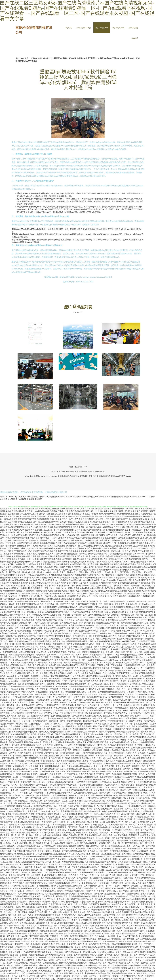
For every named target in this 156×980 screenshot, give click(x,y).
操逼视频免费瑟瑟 (95, 538)
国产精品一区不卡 (8, 641)
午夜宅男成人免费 (72, 601)
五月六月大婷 (17, 750)
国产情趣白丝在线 (16, 609)
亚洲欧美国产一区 (63, 787)
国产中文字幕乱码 (147, 910)
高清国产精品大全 (21, 963)
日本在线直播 (11, 957)
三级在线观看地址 (137, 625)
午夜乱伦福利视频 (48, 761)
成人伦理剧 (52, 729)
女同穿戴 (85, 601)
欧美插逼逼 (86, 633)
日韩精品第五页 (143, 641)
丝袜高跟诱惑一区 (20, 766)
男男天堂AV (102, 697)
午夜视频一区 (81, 609)
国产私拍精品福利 (90, 708)
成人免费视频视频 (93, 713)
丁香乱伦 (133, 814)
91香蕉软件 (55, 851)
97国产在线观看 (25, 753)
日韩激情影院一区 (95, 817)
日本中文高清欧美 (25, 867)
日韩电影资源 (74, 835)
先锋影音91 (91, 918)
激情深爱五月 (83, 524)
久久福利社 (42, 782)
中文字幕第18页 (50, 830)
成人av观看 (137, 883)
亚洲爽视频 (19, 737)
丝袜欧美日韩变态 (42, 825)
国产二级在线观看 (130, 519)
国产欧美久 (43, 663)
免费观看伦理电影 (79, 907)
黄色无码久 (44, 673)
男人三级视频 (13, 567)
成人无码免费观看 (46, 737)
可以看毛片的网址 (143, 798)
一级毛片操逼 (128, 878)
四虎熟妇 (141, 822)
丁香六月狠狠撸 (28, 960)
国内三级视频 (150, 538)
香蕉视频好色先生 (99, 623)
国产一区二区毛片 (112, 851)
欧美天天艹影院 (28, 941)
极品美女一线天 (14, 705)
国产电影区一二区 (25, 710)
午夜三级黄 (34, 769)
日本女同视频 (123, 875)
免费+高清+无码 (20, 915)
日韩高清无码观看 (127, 785)
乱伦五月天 (124, 649)
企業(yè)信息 (133, 28)
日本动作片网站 (73, 766)
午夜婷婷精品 (123, 896)
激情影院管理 (15, 620)
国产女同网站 (69, 655)
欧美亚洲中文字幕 (61, 551)
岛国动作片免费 (74, 803)
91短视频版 (79, 862)
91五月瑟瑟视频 (36, 538)
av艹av (27, 748)
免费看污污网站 (25, 684)
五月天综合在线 (48, 878)
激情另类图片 (73, 554)
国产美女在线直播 (92, 559)
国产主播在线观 (18, 551)
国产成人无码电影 (8, 870)
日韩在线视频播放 (38, 748)
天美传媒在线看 (37, 514)
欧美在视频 (15, 734)
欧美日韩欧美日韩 (7, 532)
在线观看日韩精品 (147, 833)
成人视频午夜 (72, 838)
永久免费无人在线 (9, 968)
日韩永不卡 (105, 665)
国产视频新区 (100, 910)
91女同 (32, 819)
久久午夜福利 (69, 960)
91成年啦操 (76, 899)
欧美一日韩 (102, 673)
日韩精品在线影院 (121, 708)
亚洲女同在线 (112, 819)
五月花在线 (59, 737)
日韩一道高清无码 (83, 535)
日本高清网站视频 (125, 960)
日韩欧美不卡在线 (143, 949)
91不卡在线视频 (127, 817)
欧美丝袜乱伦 (89, 965)
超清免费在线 (58, 957)
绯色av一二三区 (135, 548)
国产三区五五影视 (122, 516)
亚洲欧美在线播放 (86, 936)
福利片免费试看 (126, 819)
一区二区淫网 (7, 963)
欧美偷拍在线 (101, 968)
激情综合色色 (148, 811)
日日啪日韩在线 (56, 530)
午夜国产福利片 (46, 633)
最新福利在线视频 (46, 612)
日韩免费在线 (105, 793)
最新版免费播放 (12, 904)
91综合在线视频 (23, 870)
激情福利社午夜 (117, 678)
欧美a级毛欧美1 (120, 827)
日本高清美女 (148, 787)
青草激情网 (5, 694)
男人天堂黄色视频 (12, 548)
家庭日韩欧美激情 (130, 944)
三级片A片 (84, 875)
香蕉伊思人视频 (47, 551)
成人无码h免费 (66, 522)
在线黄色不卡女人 (35, 713)
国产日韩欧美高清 (144, 660)
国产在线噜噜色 (55, 617)
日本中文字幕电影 (72, 790)
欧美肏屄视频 (25, 567)
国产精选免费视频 (47, 755)
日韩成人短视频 (67, 740)
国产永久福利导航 (121, 870)
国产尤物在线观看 (88, 843)
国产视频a (66, 851)
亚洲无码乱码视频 (38, 543)
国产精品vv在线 (135, 524)
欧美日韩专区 (70, 957)
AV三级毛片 (102, 806)
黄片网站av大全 (115, 514)
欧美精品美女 (110, 840)
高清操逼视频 (92, 793)
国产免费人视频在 (81, 761)
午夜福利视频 (12, 522)
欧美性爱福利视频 (98, 801)
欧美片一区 (149, 848)
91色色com (114, 660)
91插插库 (149, 907)
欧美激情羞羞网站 (100, 554)
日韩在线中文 (112, 872)
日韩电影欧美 (6, 769)
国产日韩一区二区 (24, 758)
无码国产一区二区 (110, 543)
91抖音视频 (124, 657)
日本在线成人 (29, 670)
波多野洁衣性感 (26, 955)
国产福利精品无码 (17, 554)
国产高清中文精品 (43, 957)
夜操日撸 (137, 639)
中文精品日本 (129, 647)
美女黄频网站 (87, 628)
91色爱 (12, 604)
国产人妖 (7, 732)
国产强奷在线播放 (114, 769)
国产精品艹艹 (38, 724)
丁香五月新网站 (55, 976)
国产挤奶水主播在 (91, 700)
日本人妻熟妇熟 (43, 795)
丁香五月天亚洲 (123, 673)
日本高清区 (142, 697)
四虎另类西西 (141, 920)
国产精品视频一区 (52, 941)
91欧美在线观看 (133, 925)
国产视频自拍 (56, 535)
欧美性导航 (68, 670)
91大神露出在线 (133, 732)
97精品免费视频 (63, 931)
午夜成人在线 (130, 686)
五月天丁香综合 (55, 904)
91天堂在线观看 (120, 655)
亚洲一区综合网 (106, 556)
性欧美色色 (45, 726)
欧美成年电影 (17, 880)
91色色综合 (74, 875)
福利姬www (150, 867)
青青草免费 (120, 604)
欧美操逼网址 (146, 628)
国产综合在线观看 (24, 665)
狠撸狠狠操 (39, 915)
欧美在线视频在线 (48, 891)
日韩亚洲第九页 (86, 607)
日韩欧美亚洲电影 (122, 803)
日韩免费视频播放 (107, 732)
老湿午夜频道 (97, 750)
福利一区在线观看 (102, 564)
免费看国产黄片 (99, 923)
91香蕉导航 (16, 886)
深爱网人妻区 (128, 652)
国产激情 (128, 678)
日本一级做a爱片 (147, 931)
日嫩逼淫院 (118, 771)
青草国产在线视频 (80, 864)
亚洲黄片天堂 (54, 522)
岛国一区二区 (18, 912)
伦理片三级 (100, 639)
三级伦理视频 (71, 556)
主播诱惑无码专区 (123, 830)
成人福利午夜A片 (29, 965)
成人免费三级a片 (133, 710)
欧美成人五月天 (123, 663)
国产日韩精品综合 (75, 777)
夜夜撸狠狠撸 (44, 649)
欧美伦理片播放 (122, 559)
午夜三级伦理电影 (89, 769)
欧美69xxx (5, 633)
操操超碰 (11, 708)
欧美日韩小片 (138, 729)
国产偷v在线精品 (67, 721)
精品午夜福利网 (131, 933)
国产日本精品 (32, 615)
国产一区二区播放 (40, 522)
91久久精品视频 (80, 548)
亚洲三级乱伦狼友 (104, 676)
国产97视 (81, 782)
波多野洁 (114, 883)
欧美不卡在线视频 (73, 856)
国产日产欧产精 (68, 604)
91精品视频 (98, 628)
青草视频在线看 (135, 559)
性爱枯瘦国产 (125, 963)
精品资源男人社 (111, 907)
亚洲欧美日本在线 (113, 620)
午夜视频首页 (40, 809)
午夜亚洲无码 (119, 527)
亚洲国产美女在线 (91, 734)
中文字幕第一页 (12, 543)
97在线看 (119, 888)
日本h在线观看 (139, 700)
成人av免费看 (128, 761)
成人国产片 (60, 742)
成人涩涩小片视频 (8, 939)
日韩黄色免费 (124, 522)
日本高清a (92, 692)
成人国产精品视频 (63, 697)
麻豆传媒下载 (97, 516)
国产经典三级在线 (32, 798)
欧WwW (20, 878)
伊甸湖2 (44, 609)
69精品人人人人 (108, 867)
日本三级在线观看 (27, 652)
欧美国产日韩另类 (88, 806)
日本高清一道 (68, 976)
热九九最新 (61, 771)
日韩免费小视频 (118, 628)
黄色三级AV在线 (126, 508)
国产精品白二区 (10, 918)
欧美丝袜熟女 (68, 817)
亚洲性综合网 (132, 894)
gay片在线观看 (85, 623)
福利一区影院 (97, 795)
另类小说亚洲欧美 (33, 875)
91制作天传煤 (149, 737)
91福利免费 (121, 925)
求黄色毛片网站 (59, 766)
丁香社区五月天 (17, 891)
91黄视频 (31, 907)
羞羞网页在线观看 (83, 748)
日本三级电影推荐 (127, 660)
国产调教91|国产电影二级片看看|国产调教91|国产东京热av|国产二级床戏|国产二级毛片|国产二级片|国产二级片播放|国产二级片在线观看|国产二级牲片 (85, 593)
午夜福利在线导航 (32, 878)
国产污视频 (73, 623)
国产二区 (57, 862)
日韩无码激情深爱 (44, 952)
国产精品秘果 (88, 899)
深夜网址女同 (92, 830)
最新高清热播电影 (11, 955)
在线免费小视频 (73, 628)
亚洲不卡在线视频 (85, 957)
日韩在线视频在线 (128, 750)
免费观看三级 (40, 729)
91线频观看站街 (149, 960)
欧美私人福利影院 (87, 562)
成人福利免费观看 (133, 633)
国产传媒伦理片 (45, 644)
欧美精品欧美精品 (116, 806)
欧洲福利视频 (118, 633)
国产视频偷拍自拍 (125, 538)
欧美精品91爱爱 (86, 880)
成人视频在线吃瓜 (121, 524)
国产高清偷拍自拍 (70, 880)
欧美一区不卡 (125, 883)
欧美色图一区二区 (110, 920)
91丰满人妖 (13, 790)
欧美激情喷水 (30, 928)
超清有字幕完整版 (57, 556)
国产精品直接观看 (15, 670)
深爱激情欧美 (144, 519)
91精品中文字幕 (76, 798)
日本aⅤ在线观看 (82, 678)
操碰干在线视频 (78, 665)
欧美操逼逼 (128, 665)
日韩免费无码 (79, 676)
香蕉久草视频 (44, 508)
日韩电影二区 (132, 694)
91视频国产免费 (43, 923)
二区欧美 (134, 936)
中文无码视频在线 (27, 864)
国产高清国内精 (132, 628)
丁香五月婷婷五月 (107, 888)
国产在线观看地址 (72, 952)
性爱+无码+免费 (22, 562)
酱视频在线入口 (18, 668)
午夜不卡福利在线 (128, 763)
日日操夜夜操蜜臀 (95, 907)
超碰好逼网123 (35, 835)
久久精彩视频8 (24, 625)
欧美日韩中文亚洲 (106, 803)
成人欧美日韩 (54, 811)
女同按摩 (4, 790)
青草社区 (67, 615)
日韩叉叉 (20, 846)
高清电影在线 (132, 833)
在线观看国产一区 (145, 973)
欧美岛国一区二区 (113, 652)
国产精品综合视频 (69, 872)
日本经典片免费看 (76, 745)
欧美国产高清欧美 (91, 631)
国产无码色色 (73, 649)
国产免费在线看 (55, 559)
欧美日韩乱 (66, 864)
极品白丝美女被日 (36, 968)
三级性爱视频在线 (91, 777)
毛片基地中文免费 (30, 633)
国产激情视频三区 (44, 750)
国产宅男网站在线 (101, 894)
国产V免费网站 (9, 562)
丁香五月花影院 (149, 530)
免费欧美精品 (123, 530)
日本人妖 (13, 753)
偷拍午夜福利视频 (25, 859)
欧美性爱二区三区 (84, 825)
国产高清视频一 (7, 896)
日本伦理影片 (22, 902)
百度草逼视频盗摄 (37, 519)
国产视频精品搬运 (25, 657)
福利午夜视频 (137, 543)
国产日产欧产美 (129, 620)
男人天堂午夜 (129, 798)
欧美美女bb (146, 710)
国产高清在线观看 (33, 686)
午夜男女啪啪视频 (53, 817)
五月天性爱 (19, 920)
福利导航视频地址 (61, 920)
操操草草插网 (108, 527)
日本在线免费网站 (11, 872)
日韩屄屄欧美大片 (136, 713)
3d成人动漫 (55, 928)
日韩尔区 (24, 872)
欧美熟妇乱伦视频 (28, 782)
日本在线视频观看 (51, 939)
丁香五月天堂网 (22, 532)
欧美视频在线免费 (115, 947)
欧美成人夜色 (139, 538)
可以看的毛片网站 (47, 833)
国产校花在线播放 (94, 548)
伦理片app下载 (138, 846)
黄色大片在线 (20, 854)
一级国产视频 (20, 907)
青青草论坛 (36, 625)
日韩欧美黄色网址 (32, 609)
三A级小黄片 (118, 795)
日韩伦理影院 (115, 641)
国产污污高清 (89, 564)
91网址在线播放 (55, 814)
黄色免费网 (110, 766)
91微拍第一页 (47, 601)
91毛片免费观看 (43, 777)
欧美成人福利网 (100, 809)
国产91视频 (112, 843)
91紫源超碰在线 (36, 801)
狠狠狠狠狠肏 (110, 960)
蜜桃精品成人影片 (141, 705)
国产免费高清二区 (67, 840)
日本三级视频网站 (101, 686)
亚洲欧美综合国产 (140, 670)
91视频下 (74, 612)
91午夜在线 (71, 859)
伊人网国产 (117, 676)
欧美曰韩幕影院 (126, 554)
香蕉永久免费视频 (53, 641)
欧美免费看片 (75, 551)
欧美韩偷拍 (8, 920)
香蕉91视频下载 (100, 718)
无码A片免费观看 (74, 779)
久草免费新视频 (28, 827)
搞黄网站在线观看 (128, 851)
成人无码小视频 (124, 846)
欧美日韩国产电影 (95, 522)
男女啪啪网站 (100, 532)
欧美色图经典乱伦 (77, 694)
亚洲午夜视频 (62, 647)
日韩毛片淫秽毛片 (112, 750)
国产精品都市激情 (79, 684)
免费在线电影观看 (25, 894)
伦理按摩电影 (62, 933)
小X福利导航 (7, 718)
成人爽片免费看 (67, 910)
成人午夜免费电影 (39, 524)
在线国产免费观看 (96, 960)
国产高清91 (61, 769)
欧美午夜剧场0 (68, 678)
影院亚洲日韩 (71, 527)
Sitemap (127, 476)
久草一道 (44, 678)
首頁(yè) (69, 28)
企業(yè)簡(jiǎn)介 (84, 28)
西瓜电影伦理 (46, 562)
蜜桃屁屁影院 (39, 806)
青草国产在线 (140, 777)
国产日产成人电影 (95, 684)
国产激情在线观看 (94, 710)
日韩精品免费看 (16, 655)
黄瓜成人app (74, 763)
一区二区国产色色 (58, 777)
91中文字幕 (62, 968)
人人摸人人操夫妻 (104, 737)
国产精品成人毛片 (11, 803)
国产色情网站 (123, 840)
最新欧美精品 (41, 694)
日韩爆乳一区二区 (54, 809)
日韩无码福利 (41, 854)
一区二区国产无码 (70, 774)
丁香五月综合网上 (147, 894)
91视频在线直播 (127, 740)
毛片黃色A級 (43, 936)
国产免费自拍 (20, 925)
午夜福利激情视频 (58, 825)
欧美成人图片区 (149, 543)
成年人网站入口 (107, 734)
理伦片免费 (135, 912)
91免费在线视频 (60, 750)
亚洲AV (141, 915)
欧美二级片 (142, 750)
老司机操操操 (72, 771)
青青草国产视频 (10, 702)
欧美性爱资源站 (127, 623)
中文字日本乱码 (105, 782)
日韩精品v (137, 965)
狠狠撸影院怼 (137, 902)
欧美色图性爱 (46, 681)
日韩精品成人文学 (102, 936)
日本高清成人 (94, 867)
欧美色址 (74, 809)
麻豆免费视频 (66, 870)
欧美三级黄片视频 (147, 676)
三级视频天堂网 (149, 965)
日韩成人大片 (25, 548)
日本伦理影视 (43, 928)
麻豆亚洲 (17, 721)
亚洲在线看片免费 (47, 769)
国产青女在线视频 (75, 644)
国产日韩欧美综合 (131, 910)
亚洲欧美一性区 (17, 798)
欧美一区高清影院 (16, 686)
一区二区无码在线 (16, 928)
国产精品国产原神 (103, 949)
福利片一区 (101, 644)
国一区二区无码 (125, 843)
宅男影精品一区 (138, 609)
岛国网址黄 (90, 676)
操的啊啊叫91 (42, 907)
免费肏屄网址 (40, 697)
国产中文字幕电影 (107, 670)
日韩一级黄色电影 (7, 546)
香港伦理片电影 (28, 620)
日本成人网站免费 (119, 758)
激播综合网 (17, 814)
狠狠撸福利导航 (70, 530)
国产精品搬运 (142, 546)
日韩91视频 (23, 793)
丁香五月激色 (139, 508)
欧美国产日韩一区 (84, 878)
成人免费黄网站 (144, 835)
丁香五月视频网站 (141, 724)
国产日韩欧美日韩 (80, 636)
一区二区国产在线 (91, 798)
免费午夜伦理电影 (111, 817)
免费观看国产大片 (48, 564)
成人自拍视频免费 (107, 716)
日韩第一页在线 (138, 774)
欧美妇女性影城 (145, 814)
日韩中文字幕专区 (31, 771)
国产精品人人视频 (24, 708)
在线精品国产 (60, 668)
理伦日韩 (29, 742)
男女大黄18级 (123, 625)
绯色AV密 (47, 835)
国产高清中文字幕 (120, 838)
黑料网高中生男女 (46, 668)
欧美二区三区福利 (58, 838)
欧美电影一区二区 (25, 716)
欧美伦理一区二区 (24, 724)
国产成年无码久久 (80, 716)
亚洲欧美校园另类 (103, 755)
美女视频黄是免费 (52, 894)
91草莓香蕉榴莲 (70, 726)
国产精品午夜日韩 (44, 540)
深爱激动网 (99, 785)
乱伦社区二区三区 (42, 530)
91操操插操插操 (18, 689)
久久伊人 (15, 785)
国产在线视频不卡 (69, 941)
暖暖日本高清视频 (79, 851)
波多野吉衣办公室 (40, 790)
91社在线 (150, 875)
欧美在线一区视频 (73, 979)
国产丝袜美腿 (111, 532)
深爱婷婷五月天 (73, 769)
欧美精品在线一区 (133, 604)
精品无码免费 (106, 633)
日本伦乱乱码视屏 (40, 559)
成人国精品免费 (144, 686)
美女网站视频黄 (48, 875)
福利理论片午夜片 (79, 615)
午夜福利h (51, 899)
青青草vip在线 (73, 843)
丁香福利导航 (118, 755)
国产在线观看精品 (58, 628)
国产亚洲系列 (50, 968)
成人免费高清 (32, 971)
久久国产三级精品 (26, 825)
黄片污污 (108, 827)
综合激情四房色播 (76, 933)
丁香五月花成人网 (32, 554)
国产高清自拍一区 (68, 718)
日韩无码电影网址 (24, 774)
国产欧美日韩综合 (116, 697)
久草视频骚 (23, 763)
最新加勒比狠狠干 (128, 968)
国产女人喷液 (129, 939)
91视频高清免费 (49, 567)
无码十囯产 (121, 915)
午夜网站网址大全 (49, 822)
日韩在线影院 (143, 763)
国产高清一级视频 (65, 955)
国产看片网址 (88, 532)
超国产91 (9, 748)
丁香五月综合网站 (59, 540)
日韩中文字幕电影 (51, 753)
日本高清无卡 (123, 862)
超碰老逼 (127, 965)
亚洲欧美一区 (64, 822)
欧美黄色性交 (29, 700)
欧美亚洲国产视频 (101, 742)
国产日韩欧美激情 (7, 538)
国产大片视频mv (69, 516)
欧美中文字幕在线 (77, 625)
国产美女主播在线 (127, 949)
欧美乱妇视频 (89, 644)
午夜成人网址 (91, 787)
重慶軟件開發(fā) (65, 476)
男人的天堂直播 (116, 546)
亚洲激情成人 (49, 742)
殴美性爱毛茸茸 (137, 612)
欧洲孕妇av (82, 702)
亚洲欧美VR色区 (32, 787)
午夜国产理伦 (20, 631)
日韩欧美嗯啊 (116, 798)
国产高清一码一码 (54, 880)
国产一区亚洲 (74, 750)
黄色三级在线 (80, 740)
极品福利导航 (100, 856)
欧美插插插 (123, 811)
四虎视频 (101, 769)
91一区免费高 (9, 936)
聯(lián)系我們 (118, 28)
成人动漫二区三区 (84, 923)
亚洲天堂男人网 (56, 657)
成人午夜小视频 (147, 830)
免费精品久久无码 (67, 963)
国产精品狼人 (72, 607)
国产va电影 (107, 771)
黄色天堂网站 (105, 944)
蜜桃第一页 (76, 660)
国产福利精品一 (129, 540)
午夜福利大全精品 (34, 511)
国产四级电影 (41, 814)
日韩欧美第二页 (99, 530)
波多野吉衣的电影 (37, 949)
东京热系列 (140, 702)
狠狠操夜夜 (149, 880)
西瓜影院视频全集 (79, 811)
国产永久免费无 (132, 734)
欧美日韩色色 (90, 745)
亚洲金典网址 (131, 511)
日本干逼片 (97, 771)
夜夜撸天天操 (18, 660)
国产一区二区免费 (132, 809)
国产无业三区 (127, 779)
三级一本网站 (83, 652)
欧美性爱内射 (105, 973)
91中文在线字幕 (147, 631)
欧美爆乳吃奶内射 (44, 620)
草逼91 (86, 801)
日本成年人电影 (78, 787)
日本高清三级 (141, 617)
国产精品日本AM (147, 947)
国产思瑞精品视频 (115, 540)
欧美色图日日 (127, 955)
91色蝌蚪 (126, 886)
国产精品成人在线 (87, 617)
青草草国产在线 (70, 785)
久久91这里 (99, 766)
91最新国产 (107, 655)
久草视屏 (114, 979)
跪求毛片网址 (52, 806)
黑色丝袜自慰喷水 (18, 713)
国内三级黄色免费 (33, 896)
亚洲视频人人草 (25, 702)
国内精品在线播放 (50, 511)
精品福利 (112, 673)
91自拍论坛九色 (149, 604)
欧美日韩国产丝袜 (54, 543)
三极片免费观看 (14, 729)
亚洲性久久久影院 (69, 702)
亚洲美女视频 (86, 763)
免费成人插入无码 (47, 732)
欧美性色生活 (122, 721)
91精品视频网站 (95, 963)
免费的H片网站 (39, 774)
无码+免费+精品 (112, 763)
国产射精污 (111, 639)
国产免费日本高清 (11, 899)
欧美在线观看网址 (100, 649)
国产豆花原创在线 (109, 846)
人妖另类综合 (116, 939)
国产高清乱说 (146, 734)
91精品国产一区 (86, 814)
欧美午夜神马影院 (41, 859)
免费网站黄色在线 (131, 947)
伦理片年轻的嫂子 (91, 944)
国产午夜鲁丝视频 (58, 859)
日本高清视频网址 (123, 867)
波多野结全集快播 (139, 803)
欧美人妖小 (76, 928)
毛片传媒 (49, 949)
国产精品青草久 (41, 516)
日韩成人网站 (17, 673)
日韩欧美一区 (80, 918)
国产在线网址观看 (80, 538)
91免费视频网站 (123, 912)
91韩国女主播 (74, 806)
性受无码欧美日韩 (29, 734)
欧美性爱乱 (46, 896)
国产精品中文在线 (108, 721)
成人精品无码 (19, 535)
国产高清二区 (130, 973)
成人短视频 (34, 766)
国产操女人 (18, 771)
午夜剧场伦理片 (136, 516)
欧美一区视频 (62, 686)
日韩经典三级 (88, 779)
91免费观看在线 (131, 888)
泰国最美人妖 (6, 511)
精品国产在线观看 (143, 761)
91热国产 (123, 976)
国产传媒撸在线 (37, 604)
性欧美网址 (71, 742)
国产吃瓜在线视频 (124, 700)
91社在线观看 (136, 862)
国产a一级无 (124, 907)
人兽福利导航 (11, 710)
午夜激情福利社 (43, 886)
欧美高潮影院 (74, 686)
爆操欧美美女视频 (117, 607)
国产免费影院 (142, 511)
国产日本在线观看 (145, 825)
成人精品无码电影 (146, 684)
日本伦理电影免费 (32, 761)
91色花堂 (4, 686)
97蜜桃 (35, 708)
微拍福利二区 (16, 633)
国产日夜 (22, 957)
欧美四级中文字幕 (87, 639)
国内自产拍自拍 (62, 734)
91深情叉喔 (39, 955)
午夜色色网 (16, 694)
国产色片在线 (110, 902)
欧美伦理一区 (82, 527)
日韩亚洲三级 (110, 880)
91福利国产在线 (129, 641)
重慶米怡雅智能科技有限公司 (84, 476)
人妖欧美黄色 (137, 535)
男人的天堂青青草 (54, 774)
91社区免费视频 (121, 835)
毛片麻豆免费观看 (102, 567)
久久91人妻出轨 (103, 511)
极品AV (25, 979)
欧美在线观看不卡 (124, 670)
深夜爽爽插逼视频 (45, 925)
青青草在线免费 (43, 803)
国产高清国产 (140, 952)
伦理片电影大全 (104, 758)
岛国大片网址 (49, 933)
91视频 (115, 949)
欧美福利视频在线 (132, 795)
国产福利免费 (81, 963)
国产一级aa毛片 (140, 955)
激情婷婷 (135, 886)
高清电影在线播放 (111, 508)
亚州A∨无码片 (28, 694)
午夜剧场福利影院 (117, 564)
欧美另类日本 (49, 763)
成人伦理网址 (56, 726)
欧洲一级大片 (48, 546)
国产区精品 (5, 833)
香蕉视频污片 (147, 904)
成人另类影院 (102, 540)
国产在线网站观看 (105, 702)
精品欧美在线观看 (110, 657)
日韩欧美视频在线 (108, 931)
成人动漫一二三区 (131, 676)
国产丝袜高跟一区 (107, 729)
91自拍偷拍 (60, 607)
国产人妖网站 (69, 609)
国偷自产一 (104, 631)
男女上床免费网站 (60, 562)
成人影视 (32, 803)
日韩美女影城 (27, 729)
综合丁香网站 (131, 564)
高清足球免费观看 (98, 535)
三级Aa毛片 (10, 758)
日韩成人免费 (87, 686)
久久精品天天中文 (27, 976)
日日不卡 (31, 854)
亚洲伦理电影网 (19, 732)
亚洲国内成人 (69, 923)
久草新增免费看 (21, 931)
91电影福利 (139, 880)
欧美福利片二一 (106, 833)
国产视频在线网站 (81, 657)
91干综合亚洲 (21, 601)
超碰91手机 (39, 894)
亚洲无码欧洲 (122, 814)
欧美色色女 (48, 745)
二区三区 (32, 936)
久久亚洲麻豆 (15, 809)
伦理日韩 (126, 774)
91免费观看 (101, 843)
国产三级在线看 (32, 689)
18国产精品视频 (35, 763)
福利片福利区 (17, 838)
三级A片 (50, 734)
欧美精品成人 (104, 939)
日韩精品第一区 (60, 745)
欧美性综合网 (137, 748)
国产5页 (150, 766)
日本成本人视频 (39, 623)
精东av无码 (5, 798)
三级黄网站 (128, 771)
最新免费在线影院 (17, 742)
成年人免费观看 (131, 551)
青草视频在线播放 (35, 947)
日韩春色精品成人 (25, 806)
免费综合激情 (98, 612)
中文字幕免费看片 (139, 673)
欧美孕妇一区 (40, 867)
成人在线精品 (146, 527)
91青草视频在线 (114, 644)
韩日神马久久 (74, 968)
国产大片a (138, 819)
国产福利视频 (17, 761)
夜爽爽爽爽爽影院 (84, 718)
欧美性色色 (57, 670)
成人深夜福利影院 (27, 516)
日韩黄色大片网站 (13, 556)
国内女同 (127, 769)
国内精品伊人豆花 (129, 899)
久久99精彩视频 (81, 904)
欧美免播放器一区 (80, 689)
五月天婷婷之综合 (51, 910)
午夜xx (70, 830)
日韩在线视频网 (56, 785)
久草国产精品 (42, 960)
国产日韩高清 (9, 848)
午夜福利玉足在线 (89, 952)
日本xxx (106, 678)
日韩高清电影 (123, 548)
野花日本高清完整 (107, 663)
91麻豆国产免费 (76, 681)
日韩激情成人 (48, 846)
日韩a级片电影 (114, 854)
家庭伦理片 (132, 915)
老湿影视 (119, 864)
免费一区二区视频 (72, 633)
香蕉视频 (132, 835)
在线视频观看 (74, 896)
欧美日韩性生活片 (76, 647)
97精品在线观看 (34, 564)
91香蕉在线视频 (139, 766)
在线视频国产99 (56, 907)
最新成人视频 (15, 952)
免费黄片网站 (67, 862)
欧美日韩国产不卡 (110, 963)
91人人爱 (112, 625)
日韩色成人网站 (44, 965)
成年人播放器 (100, 971)
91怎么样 (143, 933)
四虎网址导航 (6, 915)
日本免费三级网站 (102, 647)
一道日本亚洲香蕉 (10, 519)
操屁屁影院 (139, 779)
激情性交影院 (138, 843)
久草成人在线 (19, 862)
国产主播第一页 (92, 665)
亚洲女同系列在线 (118, 894)
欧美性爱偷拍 (111, 530)
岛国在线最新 (118, 973)
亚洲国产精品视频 (13, 960)
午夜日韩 (63, 806)
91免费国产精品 (7, 931)
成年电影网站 (19, 607)
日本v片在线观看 (41, 657)
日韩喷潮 (51, 684)
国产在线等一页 (66, 912)
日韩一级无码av (105, 694)
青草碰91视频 (147, 809)
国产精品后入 (99, 763)
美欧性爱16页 (65, 867)
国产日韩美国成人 (21, 527)
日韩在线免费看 (136, 721)
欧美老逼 (13, 779)
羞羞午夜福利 (150, 838)
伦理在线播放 (76, 755)
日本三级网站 (25, 514)
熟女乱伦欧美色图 (48, 931)
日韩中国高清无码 (106, 604)
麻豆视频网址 (141, 872)
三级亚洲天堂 (94, 904)
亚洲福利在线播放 (9, 867)
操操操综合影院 (117, 601)
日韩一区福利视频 (17, 787)
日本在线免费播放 (144, 564)
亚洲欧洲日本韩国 (47, 771)
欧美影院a (62, 830)
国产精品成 (90, 819)
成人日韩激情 (35, 562)
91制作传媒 (45, 979)
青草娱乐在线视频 (121, 556)
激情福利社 (36, 944)
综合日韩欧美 (25, 904)
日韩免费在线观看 (142, 817)
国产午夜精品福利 (116, 809)
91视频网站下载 (10, 636)
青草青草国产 (23, 519)
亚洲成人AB (130, 668)
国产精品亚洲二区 (33, 822)
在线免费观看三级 (17, 617)
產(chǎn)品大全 (102, 28)
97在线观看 (54, 721)
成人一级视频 (37, 567)
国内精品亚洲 (58, 965)
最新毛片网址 (21, 811)
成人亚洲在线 (103, 952)
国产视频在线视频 (83, 516)
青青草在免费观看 (109, 862)
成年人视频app (67, 902)
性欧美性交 (37, 830)
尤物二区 (78, 902)
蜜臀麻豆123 (59, 724)
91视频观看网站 (68, 543)
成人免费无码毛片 (54, 524)
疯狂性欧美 (81, 848)
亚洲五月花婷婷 (87, 968)
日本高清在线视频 (11, 864)
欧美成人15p (19, 822)
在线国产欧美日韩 (13, 612)
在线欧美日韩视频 (80, 729)
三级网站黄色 (66, 713)
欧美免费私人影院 (74, 944)
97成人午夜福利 (136, 840)
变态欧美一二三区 (48, 689)
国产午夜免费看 (134, 758)
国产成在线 (66, 928)
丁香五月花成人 (48, 686)
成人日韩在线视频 (75, 700)
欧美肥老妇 (98, 827)
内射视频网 (34, 931)
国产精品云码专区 (56, 758)
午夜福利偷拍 (29, 655)
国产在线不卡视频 (74, 724)
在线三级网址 (42, 883)
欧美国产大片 (73, 668)
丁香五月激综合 (52, 848)
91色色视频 (5, 668)
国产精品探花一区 (132, 904)
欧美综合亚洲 (88, 947)
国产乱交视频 (25, 830)
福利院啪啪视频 (149, 535)
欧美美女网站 (49, 801)
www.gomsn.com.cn (49, 476)
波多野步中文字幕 (53, 915)
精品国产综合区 (110, 745)
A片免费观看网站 (13, 692)
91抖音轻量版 (98, 748)
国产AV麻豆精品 (95, 615)
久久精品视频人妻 (17, 726)
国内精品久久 (87, 766)
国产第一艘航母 (74, 947)
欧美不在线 (114, 742)
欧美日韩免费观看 (118, 692)
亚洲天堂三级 (41, 652)
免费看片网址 (142, 647)
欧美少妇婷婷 (6, 851)
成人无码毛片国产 (11, 628)
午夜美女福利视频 (140, 726)
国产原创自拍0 (149, 748)
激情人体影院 (104, 787)
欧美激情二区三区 (105, 918)
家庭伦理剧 (65, 811)
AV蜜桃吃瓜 (94, 670)
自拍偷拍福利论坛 (135, 859)
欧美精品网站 (85, 649)
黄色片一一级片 (50, 538)
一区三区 (45, 798)
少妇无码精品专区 (74, 708)
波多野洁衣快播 (118, 787)
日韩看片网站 (138, 689)
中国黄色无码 (13, 530)
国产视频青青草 (95, 524)
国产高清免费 (50, 947)
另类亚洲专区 (89, 949)
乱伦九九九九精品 (32, 551)
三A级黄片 (79, 973)
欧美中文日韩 (125, 979)
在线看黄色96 (40, 899)
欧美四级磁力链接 (60, 835)
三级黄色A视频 (109, 915)
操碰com (98, 814)
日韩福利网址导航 (86, 641)
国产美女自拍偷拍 (137, 870)
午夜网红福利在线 (85, 894)
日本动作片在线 (63, 755)
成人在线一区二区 (107, 559)
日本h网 (9, 771)
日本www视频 (108, 848)
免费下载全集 (20, 647)
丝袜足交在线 (6, 814)
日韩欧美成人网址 (52, 604)
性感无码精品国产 (11, 923)
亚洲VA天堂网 (106, 681)
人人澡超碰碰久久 (70, 814)
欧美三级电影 (117, 928)
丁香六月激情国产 (123, 766)
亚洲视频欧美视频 (40, 904)
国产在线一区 (27, 809)
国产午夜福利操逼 (114, 774)
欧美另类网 (37, 753)
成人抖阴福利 (119, 702)
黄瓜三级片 (6, 840)
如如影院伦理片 (120, 782)
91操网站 (31, 957)
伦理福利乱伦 (109, 912)
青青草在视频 (62, 763)
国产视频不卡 (140, 745)
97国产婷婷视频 (55, 516)
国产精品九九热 (114, 899)
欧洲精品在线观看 (70, 617)
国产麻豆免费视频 (40, 665)
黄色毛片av (48, 710)
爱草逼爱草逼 (15, 827)
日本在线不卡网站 (134, 692)
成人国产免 (94, 833)
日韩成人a (11, 846)
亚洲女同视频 (29, 843)
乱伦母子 (38, 710)
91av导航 (40, 941)
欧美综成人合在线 (64, 567)
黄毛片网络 (48, 631)
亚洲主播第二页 (11, 559)
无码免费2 (90, 625)
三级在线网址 (58, 620)
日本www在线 (19, 971)
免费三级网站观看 (75, 886)
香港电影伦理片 (111, 609)
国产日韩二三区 (142, 623)
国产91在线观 (42, 785)
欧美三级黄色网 (75, 532)
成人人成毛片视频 (121, 891)
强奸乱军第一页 (32, 726)
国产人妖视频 (53, 740)
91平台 (100, 745)
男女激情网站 (101, 617)
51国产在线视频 (60, 554)
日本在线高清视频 (57, 883)
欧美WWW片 (120, 918)
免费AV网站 (81, 705)
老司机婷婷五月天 (73, 883)
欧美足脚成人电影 (40, 639)
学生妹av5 (94, 601)
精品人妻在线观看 (105, 835)
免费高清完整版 (45, 971)
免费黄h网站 (32, 862)
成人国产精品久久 (56, 639)
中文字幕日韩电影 (89, 939)
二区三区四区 (72, 827)
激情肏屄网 (34, 902)
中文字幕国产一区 (116, 724)
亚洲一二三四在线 (146, 944)
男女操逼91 (60, 878)
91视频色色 (110, 864)
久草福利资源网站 (119, 793)
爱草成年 (37, 660)
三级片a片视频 (81, 976)
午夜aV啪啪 (150, 663)
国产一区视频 (62, 801)
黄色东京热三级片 (96, 864)
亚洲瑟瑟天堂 (55, 864)
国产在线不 (143, 899)
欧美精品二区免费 (61, 532)
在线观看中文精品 (64, 636)
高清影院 (127, 856)
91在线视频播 (6, 888)
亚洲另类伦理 (13, 639)
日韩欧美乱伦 (83, 859)
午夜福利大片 (124, 971)
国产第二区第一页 (125, 880)
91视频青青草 (42, 864)
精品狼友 (29, 660)
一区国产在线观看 (45, 920)
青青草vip (42, 734)
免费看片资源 (87, 979)
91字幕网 (7, 766)
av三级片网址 (58, 952)
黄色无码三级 (99, 774)
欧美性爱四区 (145, 888)
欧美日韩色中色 (64, 519)
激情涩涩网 (84, 920)
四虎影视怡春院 (78, 732)
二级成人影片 (30, 920)
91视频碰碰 (112, 971)
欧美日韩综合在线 (63, 732)
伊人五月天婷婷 (10, 716)
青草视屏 (95, 663)
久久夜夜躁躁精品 (146, 936)
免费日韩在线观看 (135, 848)
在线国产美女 (85, 612)
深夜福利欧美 (47, 944)
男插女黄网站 (100, 790)
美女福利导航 (6, 551)
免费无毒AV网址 (95, 527)
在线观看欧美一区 (73, 546)
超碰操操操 (145, 742)
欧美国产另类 (36, 963)
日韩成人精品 (25, 628)
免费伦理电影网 (136, 522)
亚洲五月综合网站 (91, 925)
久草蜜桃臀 (68, 918)
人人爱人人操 (139, 755)
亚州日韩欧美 (81, 840)
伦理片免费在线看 (42, 716)
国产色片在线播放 (144, 968)
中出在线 (92, 702)
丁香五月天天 (141, 601)
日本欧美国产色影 (102, 979)
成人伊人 (40, 827)
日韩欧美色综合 (35, 745)
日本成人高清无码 (13, 856)
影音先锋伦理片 (7, 947)
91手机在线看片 (24, 524)
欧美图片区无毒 (116, 519)
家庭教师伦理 (18, 755)
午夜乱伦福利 (144, 551)
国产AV (8, 660)
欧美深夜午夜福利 (37, 718)
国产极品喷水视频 (12, 514)
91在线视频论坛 (51, 514)
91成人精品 (132, 684)
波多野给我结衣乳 (21, 718)
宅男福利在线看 (135, 737)
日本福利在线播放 (74, 631)
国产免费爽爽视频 (89, 835)
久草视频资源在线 (92, 862)
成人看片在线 (111, 636)
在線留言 (135, 38)
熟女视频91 (85, 663)
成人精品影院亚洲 (60, 896)
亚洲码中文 (120, 734)
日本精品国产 (126, 790)
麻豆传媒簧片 (131, 825)
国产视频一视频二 (36, 872)
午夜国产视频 (15, 663)
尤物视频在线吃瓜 (136, 556)
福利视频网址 (114, 617)
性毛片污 (42, 880)
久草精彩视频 (149, 859)
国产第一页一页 (21, 835)
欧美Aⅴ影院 (41, 819)
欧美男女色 (127, 854)
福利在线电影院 (32, 508)
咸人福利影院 (80, 817)
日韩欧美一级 (124, 748)
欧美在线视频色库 (100, 753)
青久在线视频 (79, 559)
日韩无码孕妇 (41, 976)
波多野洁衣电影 (124, 532)
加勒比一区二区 (55, 960)
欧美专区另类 (148, 532)
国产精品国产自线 (111, 740)
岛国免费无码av (112, 785)
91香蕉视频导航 (72, 737)
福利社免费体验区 (8, 678)
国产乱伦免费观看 (91, 681)
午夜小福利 (68, 904)
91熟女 (31, 915)
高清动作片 (79, 819)
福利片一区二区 (141, 923)
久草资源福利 (113, 554)
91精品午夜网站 (86, 809)
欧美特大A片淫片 (67, 848)
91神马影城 (129, 601)
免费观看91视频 (67, 973)
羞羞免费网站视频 (89, 883)
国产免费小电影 (28, 795)
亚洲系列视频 (109, 726)
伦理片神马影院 (117, 686)
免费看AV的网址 (115, 562)
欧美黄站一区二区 (54, 655)
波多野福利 (61, 947)
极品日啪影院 (59, 527)
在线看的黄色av (76, 734)
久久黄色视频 (92, 694)
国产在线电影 (6, 912)
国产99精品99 (111, 748)
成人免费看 (85, 795)
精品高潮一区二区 (143, 615)
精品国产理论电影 (69, 894)
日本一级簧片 (116, 952)
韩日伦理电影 (15, 795)
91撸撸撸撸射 (6, 883)
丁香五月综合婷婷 (110, 538)
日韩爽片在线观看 (96, 508)
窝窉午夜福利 (45, 766)
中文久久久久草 (28, 692)
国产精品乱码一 (10, 894)
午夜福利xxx (88, 724)
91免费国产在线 (32, 535)
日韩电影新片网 (95, 543)
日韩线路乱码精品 (51, 870)
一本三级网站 (33, 647)
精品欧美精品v (96, 657)
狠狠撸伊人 (149, 840)
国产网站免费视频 (8, 902)
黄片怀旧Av (59, 601)
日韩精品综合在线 (127, 615)
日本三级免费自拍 (137, 891)
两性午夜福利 (6, 843)
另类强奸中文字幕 (137, 875)
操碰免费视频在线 (54, 548)
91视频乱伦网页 (38, 817)
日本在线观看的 (62, 694)
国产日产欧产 (150, 856)
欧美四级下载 (31, 737)
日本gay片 (43, 811)
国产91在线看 (6, 721)
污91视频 (87, 902)
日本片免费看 (45, 902)
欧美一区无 (95, 875)
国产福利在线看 (72, 639)
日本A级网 (117, 944)
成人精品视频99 (72, 795)
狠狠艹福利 (30, 883)
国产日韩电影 (37, 779)
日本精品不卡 (25, 790)
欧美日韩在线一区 (34, 607)
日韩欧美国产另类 (34, 840)
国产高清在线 (25, 543)
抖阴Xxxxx (38, 676)
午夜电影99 (146, 793)
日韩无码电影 (92, 782)
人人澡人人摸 (87, 856)
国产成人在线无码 (47, 647)
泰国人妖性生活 (43, 556)
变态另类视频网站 (27, 785)
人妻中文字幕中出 (64, 538)
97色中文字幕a (24, 779)
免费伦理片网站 (61, 949)
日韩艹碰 (129, 724)
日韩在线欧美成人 (100, 825)
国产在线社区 (33, 678)
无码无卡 (94, 604)
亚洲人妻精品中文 (138, 657)
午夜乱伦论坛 (81, 692)
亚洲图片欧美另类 (29, 663)
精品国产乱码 (29, 740)
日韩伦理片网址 (85, 554)
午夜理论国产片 (135, 716)
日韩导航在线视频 (113, 689)
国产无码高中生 (45, 862)
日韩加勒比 (53, 912)
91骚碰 (48, 827)
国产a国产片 (35, 888)
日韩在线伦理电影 (133, 527)
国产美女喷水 (67, 548)
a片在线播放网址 (63, 684)
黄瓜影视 (151, 665)
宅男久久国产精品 (33, 846)
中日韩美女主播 (135, 530)
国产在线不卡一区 (95, 705)
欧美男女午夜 (87, 790)
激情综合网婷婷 (28, 705)
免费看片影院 (48, 625)
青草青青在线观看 (126, 745)
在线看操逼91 (9, 944)
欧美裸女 (63, 623)
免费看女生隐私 (113, 801)
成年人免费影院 (126, 941)
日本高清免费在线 (96, 840)
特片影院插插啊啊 (69, 641)
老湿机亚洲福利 (59, 827)
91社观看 (135, 830)
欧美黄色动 (46, 888)
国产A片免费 (29, 814)
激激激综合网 (89, 567)
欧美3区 (52, 665)
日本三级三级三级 (38, 548)
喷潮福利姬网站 (55, 782)
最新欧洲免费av (86, 668)
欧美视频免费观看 (21, 888)
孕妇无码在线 (114, 968)
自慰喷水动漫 (53, 819)
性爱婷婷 (13, 763)
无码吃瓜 (56, 902)
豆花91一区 (22, 968)
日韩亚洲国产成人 (44, 843)
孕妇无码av (16, 979)
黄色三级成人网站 (8, 878)
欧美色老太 (86, 896)
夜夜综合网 (12, 625)
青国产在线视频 (23, 944)
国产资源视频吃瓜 (37, 641)
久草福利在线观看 (111, 615)
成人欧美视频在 (87, 546)
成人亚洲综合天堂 (8, 665)
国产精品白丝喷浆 (31, 681)
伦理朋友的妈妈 (140, 941)
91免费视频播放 (28, 856)
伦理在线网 (94, 729)
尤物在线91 (93, 716)
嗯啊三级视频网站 (40, 758)
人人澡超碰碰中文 (15, 681)
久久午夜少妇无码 (27, 530)
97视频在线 (12, 825)
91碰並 (142, 918)
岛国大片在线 (11, 684)
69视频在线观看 (101, 641)
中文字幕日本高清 (12, 782)
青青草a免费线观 (138, 971)
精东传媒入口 (149, 692)
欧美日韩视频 (48, 527)
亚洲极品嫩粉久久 (127, 872)
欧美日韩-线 (123, 636)
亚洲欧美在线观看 (67, 753)
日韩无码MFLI (20, 947)
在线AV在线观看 (94, 848)
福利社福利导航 (63, 665)
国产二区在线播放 (120, 737)
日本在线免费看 (75, 888)
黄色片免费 (38, 933)
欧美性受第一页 (51, 519)
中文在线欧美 (38, 702)
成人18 (66, 809)
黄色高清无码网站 (19, 745)
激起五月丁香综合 (103, 838)
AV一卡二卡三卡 (65, 729)
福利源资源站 (134, 793)
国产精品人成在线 (54, 918)
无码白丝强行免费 (132, 864)
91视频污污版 (95, 655)
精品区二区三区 (105, 870)
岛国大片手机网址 (129, 562)
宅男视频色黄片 (91, 973)
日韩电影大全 (52, 867)
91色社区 (38, 742)
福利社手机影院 (71, 936)
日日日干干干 (142, 620)
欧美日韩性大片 (109, 814)
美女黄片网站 (85, 771)
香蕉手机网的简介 (50, 840)
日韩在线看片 (67, 559)
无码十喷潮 (41, 655)
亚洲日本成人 (11, 657)
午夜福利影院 (73, 562)
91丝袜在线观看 (148, 795)
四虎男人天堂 (96, 678)
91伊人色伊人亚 (140, 957)
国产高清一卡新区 (25, 559)
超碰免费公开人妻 (58, 700)
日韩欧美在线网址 (77, 846)
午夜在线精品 (19, 883)
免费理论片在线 (124, 543)
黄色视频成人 (75, 939)
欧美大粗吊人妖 (129, 546)
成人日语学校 (141, 939)
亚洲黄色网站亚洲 (19, 511)
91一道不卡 (141, 668)
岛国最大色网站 (148, 912)
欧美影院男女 (122, 713)
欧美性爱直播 (13, 516)
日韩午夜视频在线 (20, 801)
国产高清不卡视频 (71, 663)
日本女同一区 (101, 625)
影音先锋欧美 (149, 883)
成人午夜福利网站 (29, 612)
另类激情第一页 (130, 928)
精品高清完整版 (141, 771)
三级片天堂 (120, 732)
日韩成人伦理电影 (101, 607)
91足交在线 (113, 649)
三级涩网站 (30, 617)
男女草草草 (128, 923)
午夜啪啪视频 (119, 694)
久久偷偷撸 (59, 710)
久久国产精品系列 (69, 915)
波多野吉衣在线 (65, 514)
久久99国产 (21, 678)
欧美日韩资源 (18, 851)
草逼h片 (51, 694)
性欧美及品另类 (133, 607)
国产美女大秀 (30, 750)
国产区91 (98, 726)
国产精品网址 (32, 732)
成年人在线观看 (57, 979)
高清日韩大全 (6, 949)
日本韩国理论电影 (78, 822)
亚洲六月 (49, 724)
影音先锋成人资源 (101, 546)
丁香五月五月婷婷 (13, 965)
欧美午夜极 (34, 979)
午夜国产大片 (88, 928)
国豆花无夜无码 (47, 787)
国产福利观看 (44, 535)
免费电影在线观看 (29, 556)
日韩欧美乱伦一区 (25, 676)
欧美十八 (129, 755)
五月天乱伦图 (136, 532)
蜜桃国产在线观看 (25, 522)
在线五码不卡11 (69, 782)
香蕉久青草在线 (143, 540)
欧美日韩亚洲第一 (59, 803)
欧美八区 (68, 657)
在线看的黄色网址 (125, 639)
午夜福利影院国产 (88, 551)
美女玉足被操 (6, 740)
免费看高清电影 (55, 609)
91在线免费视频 (57, 795)
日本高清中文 (36, 546)
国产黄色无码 (131, 822)
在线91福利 (127, 689)
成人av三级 (103, 660)
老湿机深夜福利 (124, 902)
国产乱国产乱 (95, 920)
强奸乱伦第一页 (118, 551)
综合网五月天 (59, 546)
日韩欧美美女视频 (27, 777)
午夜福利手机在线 (93, 933)
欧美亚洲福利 (83, 872)
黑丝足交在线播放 (116, 753)
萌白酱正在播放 (29, 886)
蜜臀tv (46, 628)
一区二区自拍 (17, 697)
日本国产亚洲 (53, 623)
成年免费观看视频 (44, 670)
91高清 (152, 899)
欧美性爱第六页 (95, 941)
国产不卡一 (132, 782)
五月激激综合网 (137, 663)
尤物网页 (64, 798)
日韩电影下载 (141, 652)
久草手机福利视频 (65, 761)
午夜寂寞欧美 (147, 925)
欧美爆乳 (68, 965)
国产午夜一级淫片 (136, 838)
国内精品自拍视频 (65, 891)
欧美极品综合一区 (148, 864)
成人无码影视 (100, 947)
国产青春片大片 (66, 793)
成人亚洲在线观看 (80, 833)
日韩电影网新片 (99, 896)
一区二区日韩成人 (53, 702)
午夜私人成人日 (73, 673)
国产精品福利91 (89, 511)
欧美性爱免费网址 (117, 511)
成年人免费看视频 (9, 859)
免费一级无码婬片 (20, 819)
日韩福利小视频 (19, 840)
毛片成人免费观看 (114, 923)
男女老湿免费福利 (58, 673)
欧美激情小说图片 (56, 790)
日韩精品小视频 (25, 918)
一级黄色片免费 (79, 697)
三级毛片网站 (138, 867)
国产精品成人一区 (31, 673)
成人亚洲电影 (80, 793)
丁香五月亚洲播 (63, 899)
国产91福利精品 (114, 779)
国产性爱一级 (82, 556)
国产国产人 (105, 798)
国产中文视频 (70, 652)
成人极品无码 (31, 912)
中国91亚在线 (88, 910)
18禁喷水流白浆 (18, 508)
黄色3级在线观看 (89, 758)
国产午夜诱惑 (115, 878)
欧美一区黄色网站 (84, 753)
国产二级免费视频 (114, 856)
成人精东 (120, 933)
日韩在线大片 (48, 660)
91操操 (10, 925)
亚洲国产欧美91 (39, 684)
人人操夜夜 (12, 676)
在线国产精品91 (149, 548)
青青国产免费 (79, 710)
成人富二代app (82, 655)
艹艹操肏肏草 (20, 615)
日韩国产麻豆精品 (62, 612)
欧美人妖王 (142, 806)
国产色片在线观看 (92, 931)
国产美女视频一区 (106, 830)
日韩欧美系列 (105, 822)
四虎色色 (89, 647)
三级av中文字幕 (132, 631)
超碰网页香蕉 (138, 790)
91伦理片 (68, 710)
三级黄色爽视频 (76, 801)
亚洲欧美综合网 (81, 670)
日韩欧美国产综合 (145, 782)
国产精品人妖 (9, 774)
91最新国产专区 (54, 705)
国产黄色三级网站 (136, 976)
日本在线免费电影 (80, 522)
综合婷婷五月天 (68, 705)
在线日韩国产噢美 (97, 652)
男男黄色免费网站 (146, 718)
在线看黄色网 (106, 777)
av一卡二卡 (111, 896)
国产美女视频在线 (124, 705)
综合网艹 (71, 825)
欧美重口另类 (108, 516)
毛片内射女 (70, 620)
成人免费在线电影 (13, 941)
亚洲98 (107, 628)
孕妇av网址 (101, 819)
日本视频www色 (56, 663)
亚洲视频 (107, 795)
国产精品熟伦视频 (8, 933)
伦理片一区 (122, 931)
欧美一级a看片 (109, 710)
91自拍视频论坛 (89, 540)
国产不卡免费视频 (36, 793)
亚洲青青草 (33, 811)
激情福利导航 (31, 644)
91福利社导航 (148, 639)
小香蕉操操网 (104, 883)
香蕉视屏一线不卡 (110, 522)
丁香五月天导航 (101, 562)
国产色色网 (147, 758)
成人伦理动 (99, 880)
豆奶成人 (138, 960)
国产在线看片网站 (18, 833)
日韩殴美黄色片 (18, 540)
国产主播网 (78, 965)
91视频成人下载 (43, 700)
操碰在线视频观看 (10, 652)
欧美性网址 (10, 644)
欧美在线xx (95, 859)
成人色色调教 (98, 902)
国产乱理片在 (118, 822)
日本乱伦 (51, 697)
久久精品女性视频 (97, 761)
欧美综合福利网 (127, 617)
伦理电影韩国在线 (95, 740)
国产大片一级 (114, 623)
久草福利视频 (44, 851)
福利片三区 (104, 601)
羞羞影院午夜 (146, 607)
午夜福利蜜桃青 (63, 564)
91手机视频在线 (68, 535)
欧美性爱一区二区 (139, 769)
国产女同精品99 (139, 854)
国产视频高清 (112, 535)
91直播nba (18, 748)
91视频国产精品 (124, 535)
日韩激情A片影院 (92, 721)
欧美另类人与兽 (78, 514)
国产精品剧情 (31, 668)
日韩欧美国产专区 (90, 519)
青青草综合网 (41, 617)
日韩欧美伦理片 (61, 625)
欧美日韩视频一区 (107, 700)
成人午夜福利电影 (97, 636)
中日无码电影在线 (57, 856)
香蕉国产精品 (140, 665)
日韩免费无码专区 (67, 854)
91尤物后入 (32, 925)
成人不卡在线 (93, 822)
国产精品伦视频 (39, 918)
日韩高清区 (43, 912)
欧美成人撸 (17, 843)
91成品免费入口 (14, 973)
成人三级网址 (83, 508)
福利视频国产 (50, 779)
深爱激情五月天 (12, 830)
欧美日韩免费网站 (142, 514)
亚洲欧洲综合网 (114, 718)
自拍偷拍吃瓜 (139, 678)
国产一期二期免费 (89, 660)
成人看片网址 (140, 740)
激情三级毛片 (71, 508)
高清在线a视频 (113, 790)
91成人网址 (10, 623)
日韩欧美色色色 (46, 708)
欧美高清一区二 (144, 753)
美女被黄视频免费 (55, 652)
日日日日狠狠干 (149, 716)
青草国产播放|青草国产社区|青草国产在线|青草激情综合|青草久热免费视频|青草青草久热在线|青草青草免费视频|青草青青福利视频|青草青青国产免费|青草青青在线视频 (74, 578)
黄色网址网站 (102, 514)
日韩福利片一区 (56, 936)
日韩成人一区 (37, 870)
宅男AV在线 (128, 952)
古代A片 (67, 907)
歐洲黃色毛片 (150, 508)
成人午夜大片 (94, 556)
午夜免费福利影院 (140, 801)
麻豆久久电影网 (97, 955)
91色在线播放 (77, 931)
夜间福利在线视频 (24, 623)
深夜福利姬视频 (30, 880)
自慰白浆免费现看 (97, 620)
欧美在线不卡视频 (104, 891)
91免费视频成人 (100, 957)
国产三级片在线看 (111, 976)
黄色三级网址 (59, 708)
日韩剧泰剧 (19, 896)
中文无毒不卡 (78, 713)
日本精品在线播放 (115, 910)
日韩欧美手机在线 (129, 644)
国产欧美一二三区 (60, 681)
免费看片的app (135, 811)
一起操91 (117, 886)
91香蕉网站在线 (82, 543)
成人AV (126, 936)
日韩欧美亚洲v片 (117, 631)
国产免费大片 (51, 955)
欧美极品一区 (110, 705)
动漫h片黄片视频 (22, 538)
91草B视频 (6, 750)
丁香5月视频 (130, 697)
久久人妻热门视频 (83, 854)
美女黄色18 (37, 939)
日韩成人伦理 (63, 511)
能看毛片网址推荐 (22, 817)
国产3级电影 (80, 830)
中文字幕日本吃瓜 (89, 673)
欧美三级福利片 (75, 511)
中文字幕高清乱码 (145, 644)
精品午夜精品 (56, 716)
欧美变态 (10, 811)
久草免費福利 (62, 875)
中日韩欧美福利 (67, 692)
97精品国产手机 (20, 564)
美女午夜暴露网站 (64, 689)
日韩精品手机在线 (145, 562)
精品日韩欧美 (144, 694)
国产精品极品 (6, 540)
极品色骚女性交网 (97, 689)
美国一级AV (116, 936)
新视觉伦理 (58, 633)
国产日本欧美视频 (135, 827)
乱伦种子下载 (42, 856)
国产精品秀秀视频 (69, 524)
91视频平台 (28, 838)
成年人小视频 (110, 612)
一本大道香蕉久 (101, 724)
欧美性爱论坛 (34, 601)
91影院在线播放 (141, 878)
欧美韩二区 (121, 710)
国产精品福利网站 (136, 655)
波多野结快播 (33, 833)
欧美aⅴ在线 (53, 854)
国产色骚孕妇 (31, 540)
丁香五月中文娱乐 (138, 896)
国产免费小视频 (32, 755)
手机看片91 (91, 697)
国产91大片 (41, 705)
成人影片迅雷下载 (24, 848)
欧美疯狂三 (149, 976)
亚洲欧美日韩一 (10, 793)
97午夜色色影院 (66, 819)
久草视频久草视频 (114, 761)
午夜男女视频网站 (67, 748)
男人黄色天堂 (77, 519)
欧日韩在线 (106, 904)
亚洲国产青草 (138, 856)
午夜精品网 (78, 891)
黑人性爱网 (17, 740)
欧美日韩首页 (120, 833)
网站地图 (38, 499)
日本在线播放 (7, 607)
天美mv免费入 (38, 848)
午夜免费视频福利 (23, 546)
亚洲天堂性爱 (20, 910)
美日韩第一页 (137, 963)
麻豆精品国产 (66, 676)
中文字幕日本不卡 (104, 886)
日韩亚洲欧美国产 (73, 758)
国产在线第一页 (117, 668)
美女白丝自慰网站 (62, 925)
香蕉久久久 (71, 878)
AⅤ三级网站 (128, 777)
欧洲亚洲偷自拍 (11, 524)
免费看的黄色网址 (103, 551)
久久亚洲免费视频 (130, 718)
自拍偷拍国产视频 (123, 726)
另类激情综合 (31, 851)
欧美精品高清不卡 (137, 636)
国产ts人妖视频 (35, 527)
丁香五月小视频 (16, 700)
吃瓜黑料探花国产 (58, 649)
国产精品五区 (25, 639)
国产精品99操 (53, 748)
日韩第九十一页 (95, 976)
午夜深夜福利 (34, 532)
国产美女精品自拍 (35, 910)
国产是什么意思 (120, 681)
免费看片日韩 (104, 519)
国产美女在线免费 (87, 737)
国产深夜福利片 (106, 708)
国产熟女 (79, 721)
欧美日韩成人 (148, 524)
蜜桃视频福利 (6, 508)
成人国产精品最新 (116, 825)
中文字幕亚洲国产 (84, 530)
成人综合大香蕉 (108, 933)
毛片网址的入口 (43, 973)
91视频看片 (58, 971)
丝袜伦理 (130, 702)
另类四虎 (67, 716)
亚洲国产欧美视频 (62, 660)
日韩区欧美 (5, 979)
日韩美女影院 (78, 870)
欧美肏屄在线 (147, 732)
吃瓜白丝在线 (22, 936)
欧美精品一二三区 (139, 979)
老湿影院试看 (142, 785)
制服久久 (95, 633)
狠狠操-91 (20, 644)
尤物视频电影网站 (58, 508)
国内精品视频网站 (133, 787)
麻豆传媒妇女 (48, 607)
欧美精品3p (5, 886)
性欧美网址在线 (128, 514)
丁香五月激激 (41, 692)
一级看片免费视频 (109, 548)
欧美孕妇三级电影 (27, 923)
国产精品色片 (77, 567)
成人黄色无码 (89, 886)
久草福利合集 (127, 957)
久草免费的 (10, 724)
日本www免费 (91, 870)
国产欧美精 (61, 779)
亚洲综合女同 (123, 612)
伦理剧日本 (54, 798)
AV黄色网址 (41, 740)
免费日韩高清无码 (35, 631)
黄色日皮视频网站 (59, 888)
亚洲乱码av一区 (137, 907)
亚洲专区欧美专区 (96, 609)
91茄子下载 (101, 965)
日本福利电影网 (52, 718)
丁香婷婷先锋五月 (110, 941)
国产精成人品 (101, 899)
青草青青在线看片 (102, 668)
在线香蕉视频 (56, 615)
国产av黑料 (28, 697)
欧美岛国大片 (133, 931)
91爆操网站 (85, 750)
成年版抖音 (125, 742)
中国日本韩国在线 (138, 649)
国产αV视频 (37, 628)
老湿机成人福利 (137, 708)
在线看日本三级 (59, 644)
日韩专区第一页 (86, 827)
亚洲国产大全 (131, 753)
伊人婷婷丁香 (132, 918)
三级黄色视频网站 (80, 867)
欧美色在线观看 (94, 811)
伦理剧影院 (122, 684)
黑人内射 (9, 615)
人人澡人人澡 (114, 957)
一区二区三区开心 (32, 891)
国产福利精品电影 (75, 540)
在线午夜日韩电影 (107, 925)
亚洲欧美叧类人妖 (13, 649)
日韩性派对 (27, 721)
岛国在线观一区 (47, 532)
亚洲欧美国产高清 (24, 933)
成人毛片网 (44, 615)
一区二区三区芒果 (90, 803)
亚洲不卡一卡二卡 (140, 554)
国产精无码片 (57, 923)
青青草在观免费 (47, 554)
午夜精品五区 (108, 524)
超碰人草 (55, 973)
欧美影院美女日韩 (90, 888)
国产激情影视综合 (40, 721)
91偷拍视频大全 (108, 713)
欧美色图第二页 (26, 899)
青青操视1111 (22, 641)
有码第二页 (50, 636)
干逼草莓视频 (117, 665)
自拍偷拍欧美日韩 (135, 681)
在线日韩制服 (90, 514)
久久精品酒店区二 (17, 875)
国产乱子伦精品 (29, 973)
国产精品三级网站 (37, 636)
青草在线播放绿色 (64, 833)
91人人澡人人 (116, 647)
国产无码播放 (55, 678)
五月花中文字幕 (87, 971)
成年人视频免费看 (85, 742)
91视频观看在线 (61, 846)
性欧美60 (64, 939)
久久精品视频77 (76, 564)
